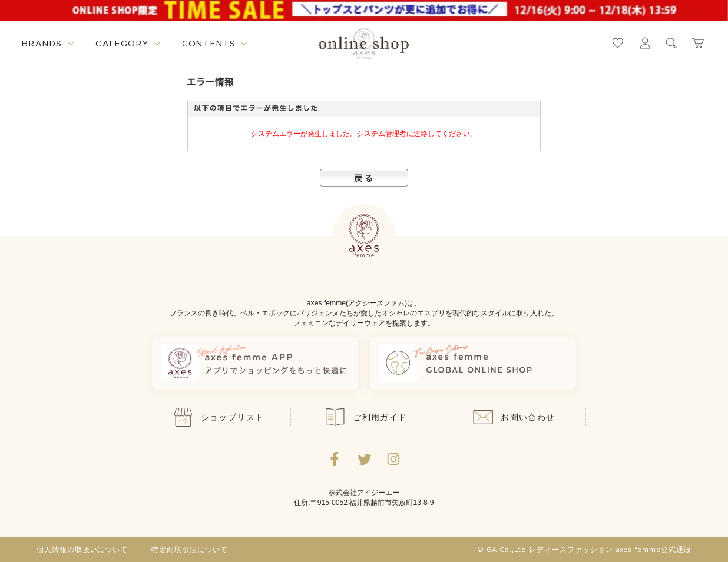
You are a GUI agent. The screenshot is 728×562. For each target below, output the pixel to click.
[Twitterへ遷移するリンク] (364, 459)
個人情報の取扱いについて (82, 550)
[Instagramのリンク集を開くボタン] (393, 459)
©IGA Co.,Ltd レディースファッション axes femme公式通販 (584, 550)
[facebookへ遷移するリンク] (335, 459)
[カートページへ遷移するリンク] (699, 43)
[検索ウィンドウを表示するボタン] (671, 43)
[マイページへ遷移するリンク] (645, 43)
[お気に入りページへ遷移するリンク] (618, 43)
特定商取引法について (190, 550)
